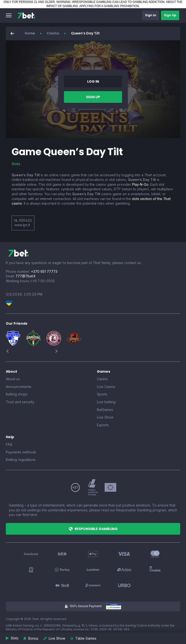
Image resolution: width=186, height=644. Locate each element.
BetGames (105, 410)
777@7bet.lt (25, 276)
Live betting (106, 402)
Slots (16, 164)
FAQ (9, 444)
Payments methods (21, 452)
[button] (9, 16)
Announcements (19, 387)
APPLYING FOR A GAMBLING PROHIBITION (109, 6)
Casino (53, 33)
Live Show (105, 417)
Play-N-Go (140, 184)
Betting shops (17, 394)
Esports (103, 425)
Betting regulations (21, 460)
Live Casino (106, 387)
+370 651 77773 (44, 271)
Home (30, 33)
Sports (102, 394)
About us (13, 379)
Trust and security (20, 402)
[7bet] (26, 16)
